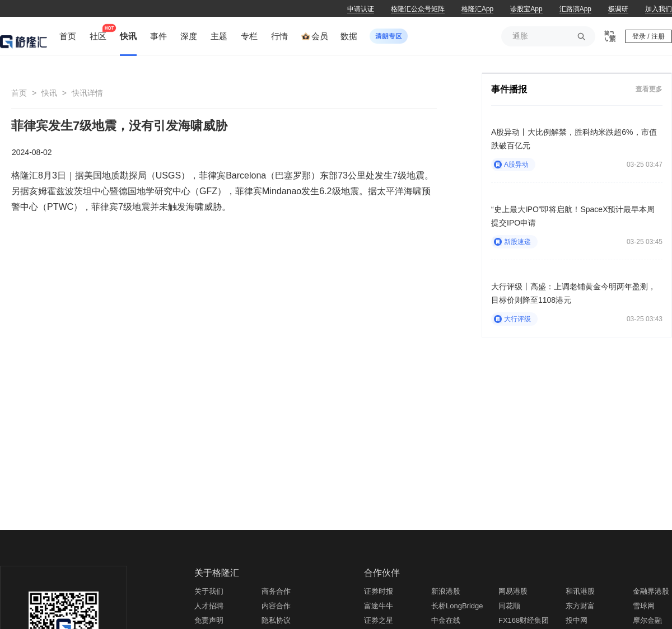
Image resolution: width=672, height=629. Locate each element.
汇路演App (575, 9)
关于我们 (209, 591)
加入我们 (659, 9)
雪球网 (644, 606)
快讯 (49, 93)
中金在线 (446, 620)
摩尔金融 (647, 620)
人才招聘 (209, 606)
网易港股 (513, 591)
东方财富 (580, 606)
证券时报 (379, 591)
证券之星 (379, 620)
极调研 (618, 9)
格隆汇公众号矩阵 (418, 9)
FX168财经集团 (524, 620)
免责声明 (209, 620)
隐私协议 (276, 620)
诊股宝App (526, 9)
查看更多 (649, 89)
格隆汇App (477, 9)
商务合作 (276, 591)
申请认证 (361, 9)
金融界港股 (651, 591)
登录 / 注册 (648, 36)
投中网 (577, 620)
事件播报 (509, 89)
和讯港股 (580, 591)
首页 (19, 93)
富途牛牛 (379, 606)
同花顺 (509, 606)
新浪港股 (446, 591)
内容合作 (276, 606)
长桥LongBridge (457, 606)
